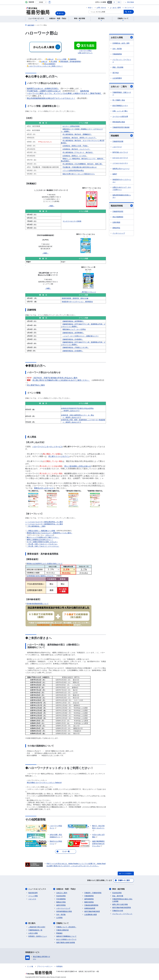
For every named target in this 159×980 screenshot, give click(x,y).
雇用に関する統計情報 (120, 904)
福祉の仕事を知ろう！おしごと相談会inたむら (79, 174)
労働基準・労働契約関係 (93, 893)
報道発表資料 (33, 893)
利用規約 (60, 966)
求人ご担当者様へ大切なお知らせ (78, 466)
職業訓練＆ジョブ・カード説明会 (74, 329)
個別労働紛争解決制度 (92, 911)
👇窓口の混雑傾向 (49, 64)
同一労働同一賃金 (119, 100)
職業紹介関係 (61, 902)
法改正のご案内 (62, 893)
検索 (130, 12)
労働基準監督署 (118, 141)
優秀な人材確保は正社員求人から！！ (40, 540)
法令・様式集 (117, 49)
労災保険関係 (61, 899)
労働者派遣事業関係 (91, 905)
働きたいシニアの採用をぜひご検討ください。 (43, 537)
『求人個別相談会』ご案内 (36, 526)
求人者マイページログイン (59, 456)
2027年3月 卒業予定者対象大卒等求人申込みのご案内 (55, 378)
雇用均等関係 (61, 905)
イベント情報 (33, 896)
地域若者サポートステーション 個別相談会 (77, 302)
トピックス (32, 899)
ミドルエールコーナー (120, 163)
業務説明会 (116, 228)
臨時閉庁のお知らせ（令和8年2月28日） (43, 89)
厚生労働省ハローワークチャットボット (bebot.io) (44, 783)
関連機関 (122, 136)
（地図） (51, 206)
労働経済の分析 (118, 911)
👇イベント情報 (61, 59)
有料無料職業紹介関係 (64, 911)
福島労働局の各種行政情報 (66, 942)
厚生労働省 (131, 2)
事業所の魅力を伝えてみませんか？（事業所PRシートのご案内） (50, 533)
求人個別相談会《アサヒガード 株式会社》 (78, 152)
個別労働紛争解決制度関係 (122, 908)
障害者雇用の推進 (119, 122)
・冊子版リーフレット (88, 292)
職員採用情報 (122, 206)
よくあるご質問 (115, 8)
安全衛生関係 (61, 896)
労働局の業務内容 (62, 930)
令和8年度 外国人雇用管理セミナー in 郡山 (78, 415)
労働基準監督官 (118, 211)
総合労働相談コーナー (120, 106)
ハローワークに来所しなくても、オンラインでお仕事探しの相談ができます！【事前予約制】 (64, 93)
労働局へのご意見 (124, 880)
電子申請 (116, 73)
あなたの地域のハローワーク (66, 939)
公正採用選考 (117, 78)
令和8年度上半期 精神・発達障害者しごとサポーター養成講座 (83, 420)
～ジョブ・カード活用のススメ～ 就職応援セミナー (81, 336)
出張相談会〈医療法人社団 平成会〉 (76, 146)
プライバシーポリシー (45, 966)
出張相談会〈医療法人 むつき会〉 (75, 156)
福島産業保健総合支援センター (122, 196)
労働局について (62, 923)
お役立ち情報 (122, 37)
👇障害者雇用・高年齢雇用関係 (70, 61)
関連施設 (59, 933)
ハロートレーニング (63, 908)
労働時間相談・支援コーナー (122, 94)
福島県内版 (85, 91)
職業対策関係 (89, 902)
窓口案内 (32, 923)
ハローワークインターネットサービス (47, 447)
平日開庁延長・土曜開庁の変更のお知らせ (44, 91)
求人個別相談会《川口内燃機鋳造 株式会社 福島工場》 (83, 164)
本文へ (90, 8)
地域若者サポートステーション (122, 181)
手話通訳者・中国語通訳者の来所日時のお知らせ (80, 167)
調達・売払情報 (118, 67)
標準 (109, 2)
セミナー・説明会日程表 (71, 126)
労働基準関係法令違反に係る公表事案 (122, 900)
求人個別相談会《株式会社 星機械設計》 (77, 134)
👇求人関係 (53, 61)
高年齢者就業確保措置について (38, 604)
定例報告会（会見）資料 (121, 43)
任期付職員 (116, 222)
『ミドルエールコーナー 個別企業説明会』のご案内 (45, 522)
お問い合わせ (101, 8)
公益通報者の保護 (91, 915)
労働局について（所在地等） (66, 927)
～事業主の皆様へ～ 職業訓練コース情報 (41, 531)
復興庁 (115, 174)
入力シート (49, 535)
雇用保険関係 (89, 899)
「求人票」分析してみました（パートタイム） (43, 546)
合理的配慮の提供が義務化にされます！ (41, 576)
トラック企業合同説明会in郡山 (73, 170)
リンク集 (30, 966)
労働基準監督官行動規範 (121, 127)
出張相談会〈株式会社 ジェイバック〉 (76, 149)
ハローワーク (117, 147)
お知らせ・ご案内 (122, 86)
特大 (119, 2)
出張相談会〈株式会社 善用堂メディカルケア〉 (80, 138)
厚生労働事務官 (118, 217)
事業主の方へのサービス (44, 488)
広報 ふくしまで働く (120, 111)
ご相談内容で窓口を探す (37, 927)
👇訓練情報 (72, 59)
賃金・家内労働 (118, 896)
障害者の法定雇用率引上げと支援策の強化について (45, 564)
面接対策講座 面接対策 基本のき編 (75, 298)
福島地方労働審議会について (66, 936)
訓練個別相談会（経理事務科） (73, 321)
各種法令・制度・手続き (66, 889)
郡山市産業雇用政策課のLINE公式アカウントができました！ (51, 98)
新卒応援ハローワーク (120, 152)
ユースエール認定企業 (120, 116)
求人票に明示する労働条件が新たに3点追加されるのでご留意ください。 (61, 380)
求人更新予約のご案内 (36, 385)
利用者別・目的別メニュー (38, 936)
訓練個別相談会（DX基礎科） (73, 339)
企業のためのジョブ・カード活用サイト (122, 188)
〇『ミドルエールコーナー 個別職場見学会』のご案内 (44, 524)
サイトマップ (129, 8)
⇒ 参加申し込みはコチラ (72, 417)
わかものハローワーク (120, 158)
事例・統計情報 (118, 889)
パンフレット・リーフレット (122, 61)
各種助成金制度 (90, 908)
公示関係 (59, 918)
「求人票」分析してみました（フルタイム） (42, 544)
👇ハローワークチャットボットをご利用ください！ (45, 66)
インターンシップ (119, 233)
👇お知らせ (49, 59)
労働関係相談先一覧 (35, 930)
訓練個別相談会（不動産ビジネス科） (76, 347)
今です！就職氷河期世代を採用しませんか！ (42, 542)
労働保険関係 (117, 54)
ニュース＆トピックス (37, 889)
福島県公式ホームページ (121, 169)
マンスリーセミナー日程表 (72, 221)
